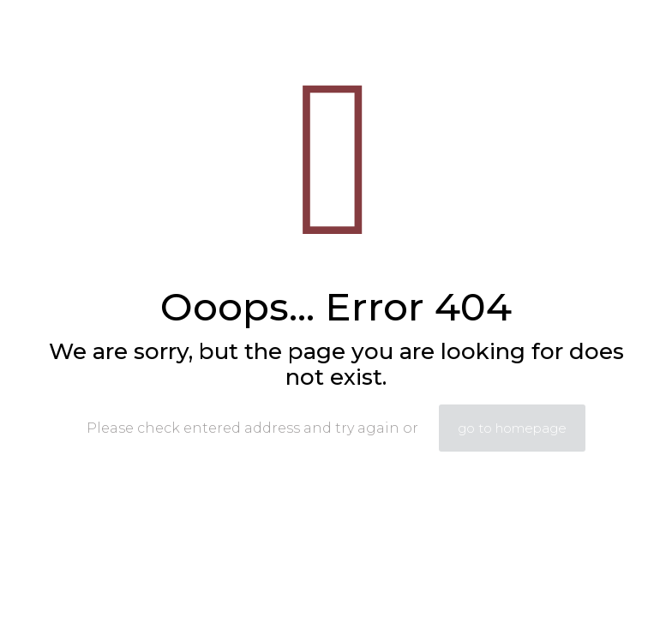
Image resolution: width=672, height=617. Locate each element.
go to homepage (512, 428)
